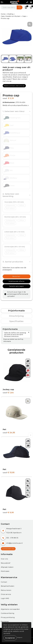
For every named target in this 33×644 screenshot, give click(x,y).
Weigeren (20, 637)
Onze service (6, 594)
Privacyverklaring (8, 617)
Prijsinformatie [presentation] (16, 311)
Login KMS (5, 598)
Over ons (4, 559)
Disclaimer (5, 622)
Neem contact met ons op (14, 86)
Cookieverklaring (8, 613)
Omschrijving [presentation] (16, 316)
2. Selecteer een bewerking (11, 195)
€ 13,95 (9, 472)
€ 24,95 (9, 433)
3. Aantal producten (13, 262)
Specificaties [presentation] (16, 321)
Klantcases (5, 571)
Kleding (10, 14)
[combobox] (9, 7)
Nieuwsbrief (6, 563)
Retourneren (6, 590)
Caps (24, 16)
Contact (4, 582)
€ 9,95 (8, 512)
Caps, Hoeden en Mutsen (11, 16)
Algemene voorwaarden (10, 609)
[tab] (16, 311)
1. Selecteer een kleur (14, 111)
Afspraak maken (7, 567)
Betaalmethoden (8, 586)
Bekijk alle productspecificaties (16, 105)
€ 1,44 (8, 393)
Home (3, 14)
